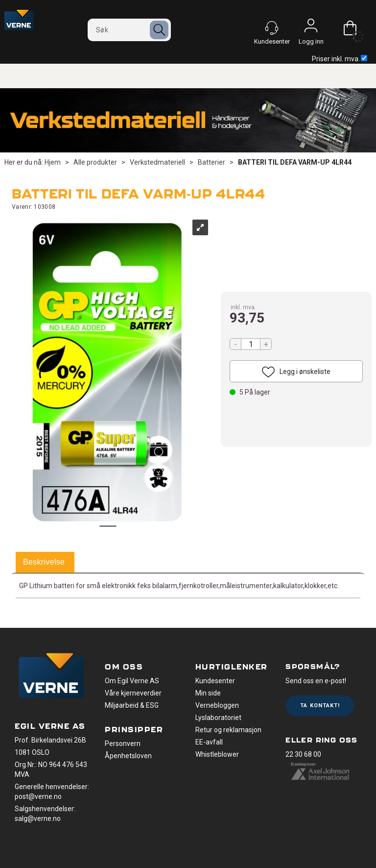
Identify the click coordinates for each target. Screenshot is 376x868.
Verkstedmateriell (157, 162)
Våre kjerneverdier (133, 693)
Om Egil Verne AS (132, 681)
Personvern (123, 744)
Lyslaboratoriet (218, 718)
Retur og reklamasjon (228, 730)
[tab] (44, 563)
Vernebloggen (217, 705)
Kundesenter (215, 681)
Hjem (53, 162)
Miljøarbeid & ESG (132, 705)
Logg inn (311, 28)
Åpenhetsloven (128, 756)
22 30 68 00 (303, 754)
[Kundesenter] (272, 28)
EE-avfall (209, 742)
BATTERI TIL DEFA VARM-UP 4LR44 (295, 162)
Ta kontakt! (320, 706)
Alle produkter (95, 162)
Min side (208, 693)
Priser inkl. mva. (340, 59)
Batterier (211, 162)
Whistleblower (217, 754)
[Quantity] (251, 344)
